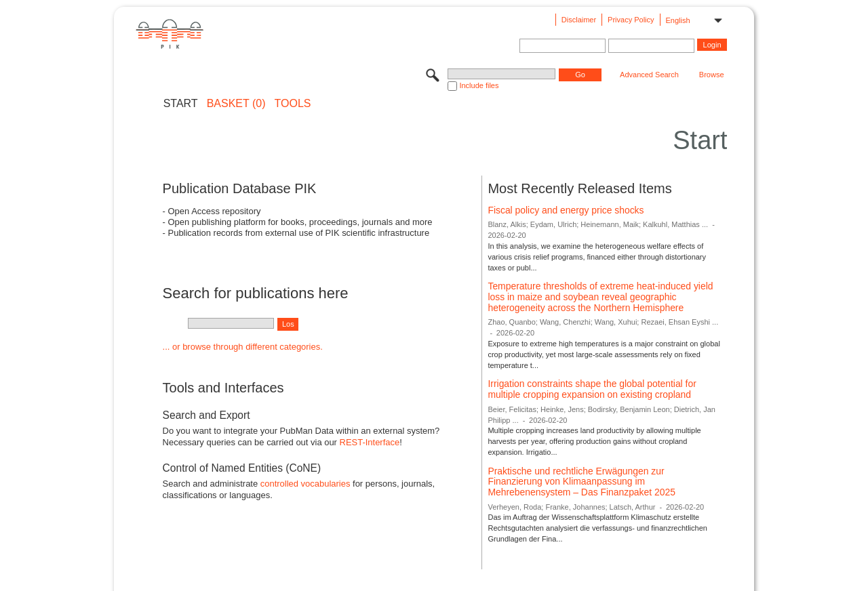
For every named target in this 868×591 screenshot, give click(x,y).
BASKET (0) (236, 104)
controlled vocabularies (305, 484)
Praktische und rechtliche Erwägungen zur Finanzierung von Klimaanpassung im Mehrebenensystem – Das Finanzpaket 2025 (581, 482)
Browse (712, 75)
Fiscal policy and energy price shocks (566, 210)
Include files (479, 85)
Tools (293, 104)
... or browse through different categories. (243, 347)
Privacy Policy (631, 20)
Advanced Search (649, 75)
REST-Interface (370, 442)
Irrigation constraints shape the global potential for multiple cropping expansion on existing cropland (592, 389)
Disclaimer (579, 20)
